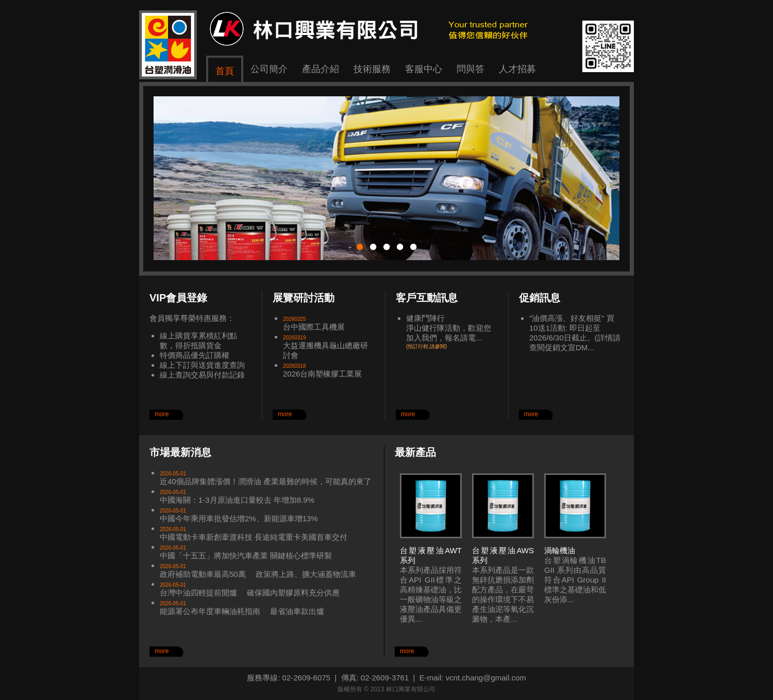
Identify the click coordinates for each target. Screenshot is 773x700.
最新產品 (415, 452)
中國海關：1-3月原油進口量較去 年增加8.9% (237, 500)
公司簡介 (269, 69)
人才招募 (517, 69)
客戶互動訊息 (427, 298)
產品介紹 (321, 69)
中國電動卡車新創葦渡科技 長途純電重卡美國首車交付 (254, 537)
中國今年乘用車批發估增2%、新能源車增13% (239, 518)
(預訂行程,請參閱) (426, 346)
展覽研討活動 (304, 298)
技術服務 (372, 69)
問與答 (470, 69)
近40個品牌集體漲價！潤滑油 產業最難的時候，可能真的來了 (266, 481)
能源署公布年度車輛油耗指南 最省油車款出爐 (242, 611)
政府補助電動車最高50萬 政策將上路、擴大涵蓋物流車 (258, 574)
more (162, 414)
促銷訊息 (540, 298)
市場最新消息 (180, 452)
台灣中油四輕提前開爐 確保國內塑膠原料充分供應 (250, 593)
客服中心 (424, 69)
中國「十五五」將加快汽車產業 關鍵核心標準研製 (246, 556)
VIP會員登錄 (178, 298)
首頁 (225, 71)
